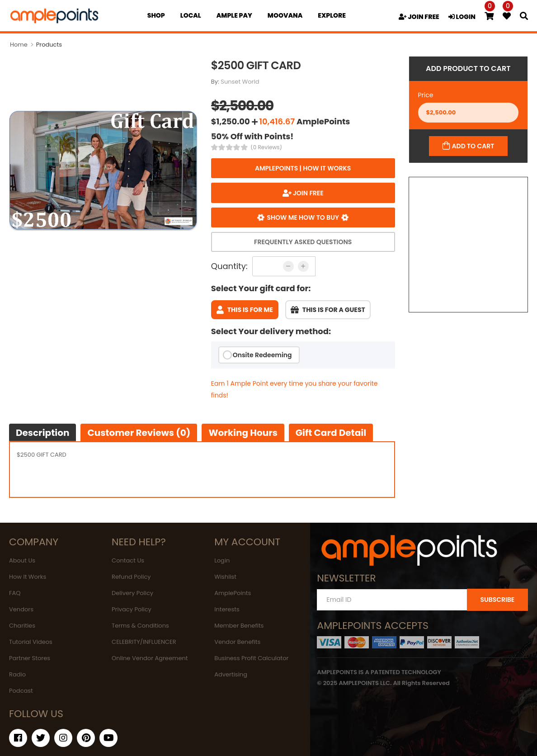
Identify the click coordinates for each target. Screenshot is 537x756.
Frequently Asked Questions (303, 242)
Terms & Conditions (140, 626)
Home (19, 45)
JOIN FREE (419, 17)
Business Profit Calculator (251, 658)
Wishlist (225, 577)
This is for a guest (328, 310)
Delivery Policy (132, 593)
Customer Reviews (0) (139, 433)
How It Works (28, 577)
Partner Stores (30, 658)
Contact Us (128, 560)
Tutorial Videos (31, 642)
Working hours (243, 433)
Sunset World (240, 82)
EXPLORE (332, 15)
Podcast (21, 691)
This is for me (245, 310)
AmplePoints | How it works (303, 168)
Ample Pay (234, 15)
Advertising (231, 674)
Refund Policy (131, 577)
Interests (227, 609)
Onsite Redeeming (262, 355)
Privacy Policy (132, 609)
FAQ (15, 593)
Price (426, 95)
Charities (22, 626)
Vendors (21, 609)
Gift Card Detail (331, 433)
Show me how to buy (303, 217)
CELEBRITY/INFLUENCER (144, 642)
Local (191, 15)
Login (222, 560)
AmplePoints (233, 593)
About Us (22, 560)
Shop (156, 15)
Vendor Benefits (237, 642)
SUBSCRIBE (497, 600)
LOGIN (462, 17)
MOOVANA (285, 15)
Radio (17, 674)
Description (42, 433)
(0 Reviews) (266, 147)
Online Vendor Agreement (150, 658)
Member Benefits (239, 626)
